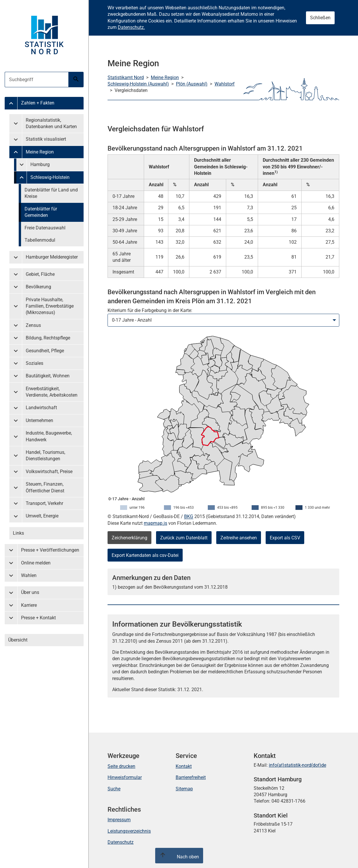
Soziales (34, 363)
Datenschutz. (131, 27)
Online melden (36, 563)
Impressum (119, 820)
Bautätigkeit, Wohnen (48, 376)
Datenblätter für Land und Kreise (51, 193)
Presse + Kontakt (38, 618)
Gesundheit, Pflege (45, 351)
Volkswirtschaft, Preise (49, 472)
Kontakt (184, 766)
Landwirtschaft (41, 408)
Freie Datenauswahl (45, 228)
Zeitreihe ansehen (239, 538)
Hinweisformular (125, 777)
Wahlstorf (225, 84)
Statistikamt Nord (126, 77)
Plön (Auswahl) (192, 84)
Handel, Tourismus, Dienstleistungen (45, 455)
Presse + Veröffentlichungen (50, 550)
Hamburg (40, 164)
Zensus (33, 325)
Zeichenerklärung (129, 538)
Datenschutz (121, 842)
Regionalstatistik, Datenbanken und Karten (51, 123)
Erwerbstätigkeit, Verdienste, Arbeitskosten (52, 392)
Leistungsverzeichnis (129, 831)
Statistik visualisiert (46, 139)
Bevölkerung (38, 287)
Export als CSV (285, 538)
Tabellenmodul (40, 240)
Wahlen (29, 575)
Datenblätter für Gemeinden (41, 212)
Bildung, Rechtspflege (48, 338)
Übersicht (18, 640)
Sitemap (184, 789)
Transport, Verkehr (44, 503)
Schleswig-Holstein (50, 177)
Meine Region (40, 152)
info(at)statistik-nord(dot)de (298, 765)
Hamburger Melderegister (52, 257)
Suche (114, 789)
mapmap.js (155, 523)
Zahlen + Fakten (38, 103)
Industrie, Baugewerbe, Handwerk (49, 436)
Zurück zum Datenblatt (184, 538)
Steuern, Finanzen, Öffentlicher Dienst (45, 487)
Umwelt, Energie (42, 516)
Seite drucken (121, 766)
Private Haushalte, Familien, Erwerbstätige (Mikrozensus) (50, 306)
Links (18, 533)
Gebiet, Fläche (40, 274)
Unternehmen (39, 420)
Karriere (29, 605)
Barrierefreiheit (191, 777)
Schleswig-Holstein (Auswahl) (138, 84)
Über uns (30, 592)
